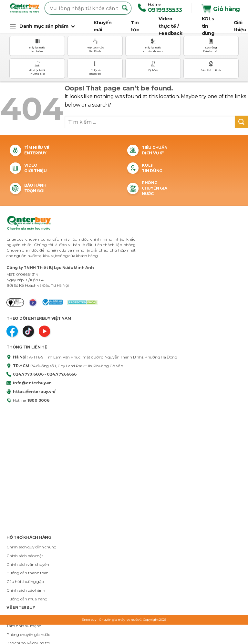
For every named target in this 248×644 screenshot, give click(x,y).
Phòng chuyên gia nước (28, 634)
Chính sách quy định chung (31, 547)
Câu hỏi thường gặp (25, 582)
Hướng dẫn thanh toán (27, 573)
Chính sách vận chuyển (28, 564)
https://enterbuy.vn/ (31, 392)
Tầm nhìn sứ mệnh (24, 626)
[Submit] (242, 122)
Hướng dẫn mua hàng (27, 599)
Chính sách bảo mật (25, 556)
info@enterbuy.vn (29, 383)
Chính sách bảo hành (26, 590)
